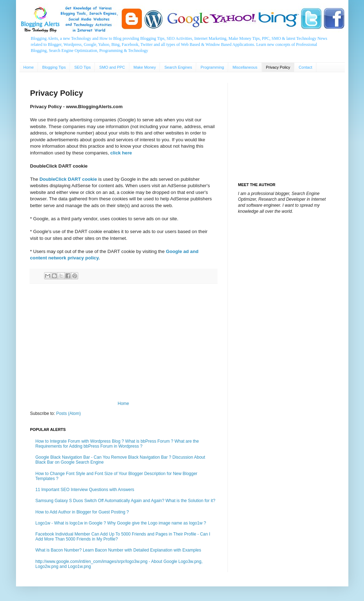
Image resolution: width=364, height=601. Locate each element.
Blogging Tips (54, 67)
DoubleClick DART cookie (68, 179)
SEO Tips (82, 67)
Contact (305, 67)
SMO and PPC (112, 67)
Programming (212, 67)
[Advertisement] (124, 342)
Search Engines (178, 67)
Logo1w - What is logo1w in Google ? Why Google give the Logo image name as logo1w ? (121, 523)
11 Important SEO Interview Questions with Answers (85, 490)
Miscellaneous (245, 67)
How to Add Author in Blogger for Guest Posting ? (82, 512)
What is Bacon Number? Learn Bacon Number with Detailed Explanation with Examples (118, 550)
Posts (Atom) (68, 413)
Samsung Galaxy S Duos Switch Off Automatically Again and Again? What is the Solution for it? (125, 501)
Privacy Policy (278, 67)
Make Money (145, 67)
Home (29, 67)
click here (121, 153)
